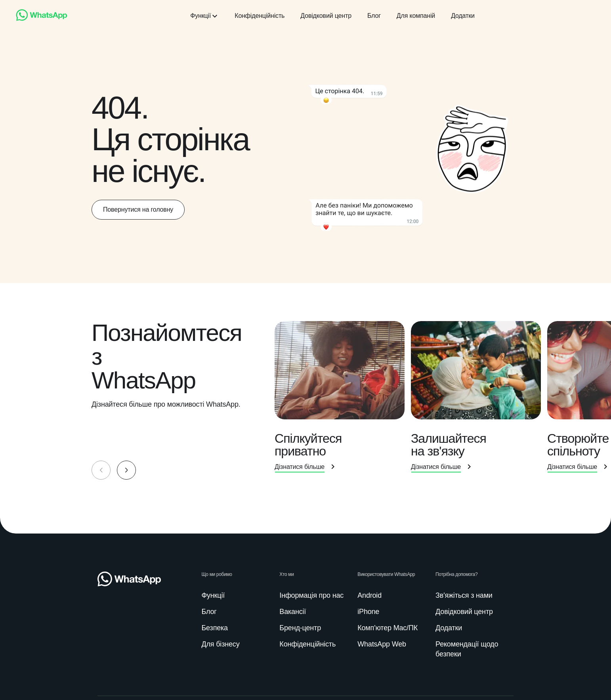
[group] (305, 400)
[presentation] (343, 400)
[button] (126, 470)
